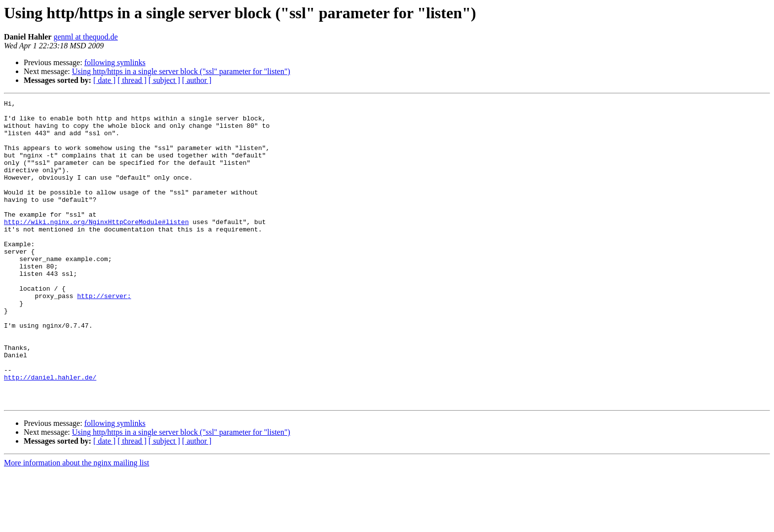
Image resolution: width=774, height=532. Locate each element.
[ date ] (104, 80)
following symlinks (115, 62)
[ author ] (197, 80)
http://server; (104, 336)
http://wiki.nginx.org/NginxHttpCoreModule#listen (96, 247)
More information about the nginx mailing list (77, 523)
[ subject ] (164, 80)
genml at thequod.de (85, 37)
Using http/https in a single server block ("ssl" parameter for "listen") (181, 71)
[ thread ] (132, 80)
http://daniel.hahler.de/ (50, 433)
